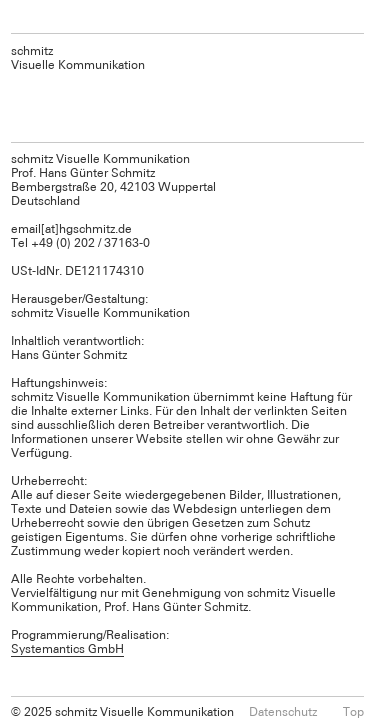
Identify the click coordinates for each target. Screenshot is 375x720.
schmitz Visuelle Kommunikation (78, 57)
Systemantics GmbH (67, 648)
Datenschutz (283, 711)
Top (353, 711)
